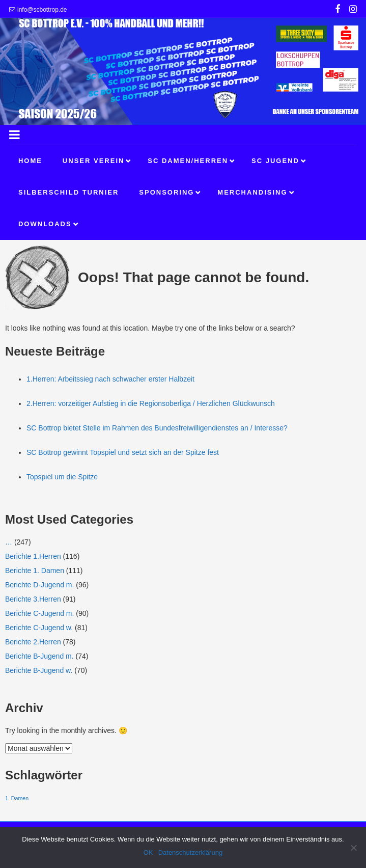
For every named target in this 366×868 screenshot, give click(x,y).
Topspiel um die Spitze (62, 477)
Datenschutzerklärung (190, 852)
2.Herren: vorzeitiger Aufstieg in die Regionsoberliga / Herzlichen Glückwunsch (151, 403)
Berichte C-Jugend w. (39, 628)
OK (148, 852)
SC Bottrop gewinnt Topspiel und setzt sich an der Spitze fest (123, 452)
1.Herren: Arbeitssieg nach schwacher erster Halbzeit (110, 379)
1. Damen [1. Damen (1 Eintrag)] (17, 798)
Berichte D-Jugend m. (39, 585)
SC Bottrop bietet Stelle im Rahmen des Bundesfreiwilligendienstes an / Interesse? (157, 428)
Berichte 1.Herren (33, 556)
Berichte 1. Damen (35, 571)
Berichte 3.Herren (33, 599)
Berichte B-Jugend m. (39, 656)
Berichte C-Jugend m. (39, 613)
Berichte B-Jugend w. (39, 670)
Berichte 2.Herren (33, 642)
